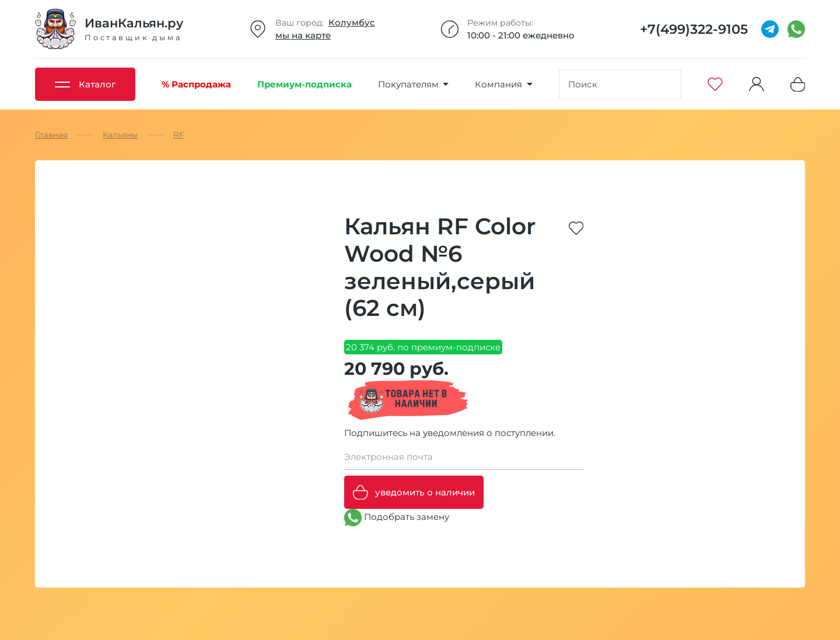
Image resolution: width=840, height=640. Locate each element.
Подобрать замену (397, 518)
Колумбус (352, 22)
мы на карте (303, 35)
